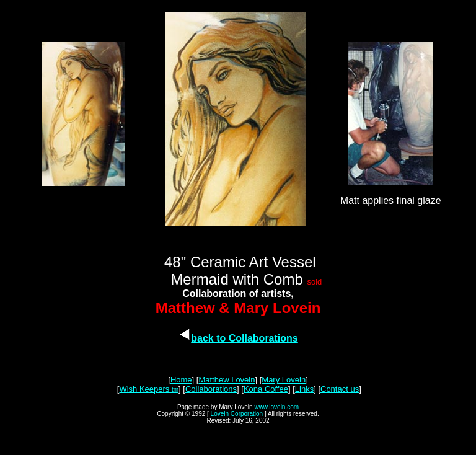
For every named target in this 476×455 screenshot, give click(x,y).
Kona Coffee (266, 389)
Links (304, 389)
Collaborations (211, 389)
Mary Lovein (284, 380)
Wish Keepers (145, 389)
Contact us (340, 389)
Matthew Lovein (227, 380)
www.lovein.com (276, 407)
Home (181, 380)
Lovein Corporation (237, 414)
